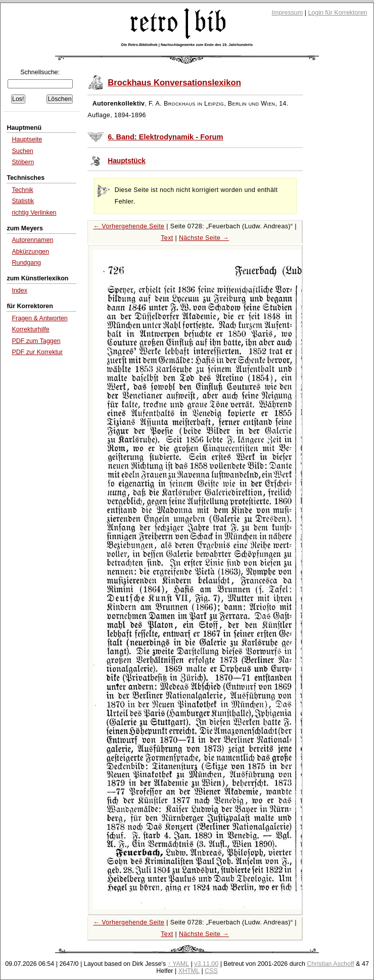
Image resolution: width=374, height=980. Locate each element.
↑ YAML (179, 964)
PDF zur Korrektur (37, 352)
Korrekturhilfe (30, 329)
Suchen (22, 151)
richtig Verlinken (34, 213)
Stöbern (23, 162)
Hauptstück (127, 161)
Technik (22, 190)
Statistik (23, 201)
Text (167, 238)
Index (19, 290)
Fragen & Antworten (39, 318)
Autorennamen (32, 240)
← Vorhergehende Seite (129, 226)
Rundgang (26, 263)
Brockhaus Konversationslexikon (174, 83)
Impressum (288, 13)
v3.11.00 (206, 964)
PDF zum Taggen (36, 341)
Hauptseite (27, 139)
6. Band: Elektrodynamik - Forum (165, 137)
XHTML (189, 971)
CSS (211, 971)
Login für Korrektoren (337, 13)
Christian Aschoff (330, 964)
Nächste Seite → (204, 238)
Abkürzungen (30, 252)
